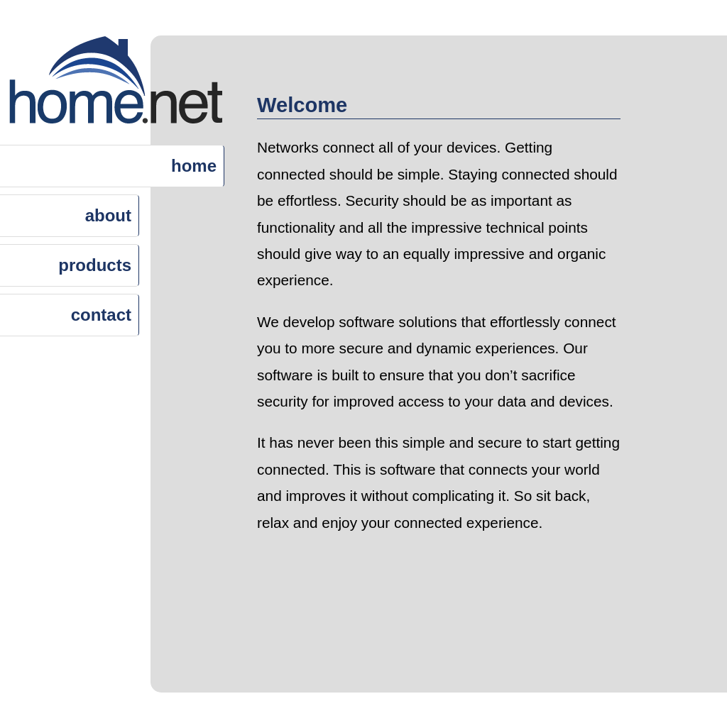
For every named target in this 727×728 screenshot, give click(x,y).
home (194, 166)
